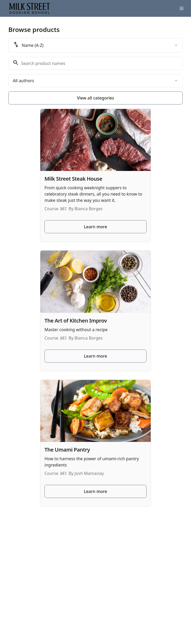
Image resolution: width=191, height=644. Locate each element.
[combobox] (95, 45)
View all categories (95, 98)
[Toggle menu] (182, 8)
